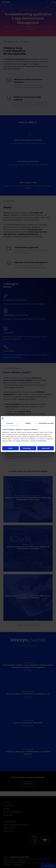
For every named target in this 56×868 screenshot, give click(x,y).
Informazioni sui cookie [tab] (46, 423)
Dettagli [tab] (28, 423)
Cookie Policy (42, 441)
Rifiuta (10, 448)
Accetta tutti (46, 448)
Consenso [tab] (10, 423)
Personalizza (28, 448)
